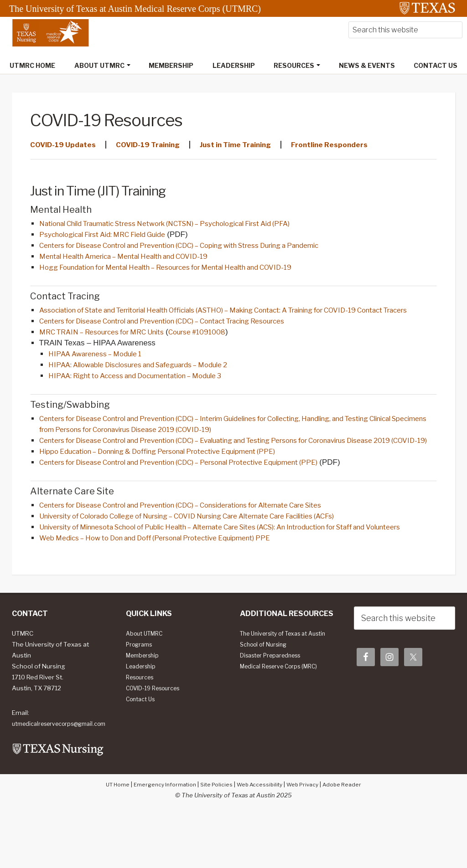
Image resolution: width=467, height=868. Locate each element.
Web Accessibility (261, 839)
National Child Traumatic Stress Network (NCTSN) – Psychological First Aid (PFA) (187, 225)
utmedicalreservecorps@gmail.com (59, 773)
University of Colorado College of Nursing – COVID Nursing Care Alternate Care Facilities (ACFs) (212, 548)
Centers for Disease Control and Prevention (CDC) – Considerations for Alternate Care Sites (206, 536)
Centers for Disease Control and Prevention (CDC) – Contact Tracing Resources (184, 336)
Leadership (143, 710)
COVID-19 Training (159, 145)
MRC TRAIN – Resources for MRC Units (112, 348)
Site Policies (215, 839)
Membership (145, 699)
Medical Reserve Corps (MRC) (283, 721)
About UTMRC (146, 678)
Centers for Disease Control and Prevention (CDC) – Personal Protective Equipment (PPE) (203, 493)
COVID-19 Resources (157, 732)
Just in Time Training (257, 145)
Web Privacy (308, 839)
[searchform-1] (405, 31)
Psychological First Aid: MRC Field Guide (112, 236)
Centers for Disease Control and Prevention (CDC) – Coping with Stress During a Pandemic (205, 247)
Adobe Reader (351, 839)
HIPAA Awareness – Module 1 (101, 370)
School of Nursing (267, 699)
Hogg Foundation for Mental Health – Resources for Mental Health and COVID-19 (187, 270)
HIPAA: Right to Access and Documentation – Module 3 (149, 393)
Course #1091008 (221, 348)
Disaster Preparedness (275, 710)
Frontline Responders (361, 145)
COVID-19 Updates (66, 145)
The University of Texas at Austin (278, 683)
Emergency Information (160, 839)
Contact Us (142, 743)
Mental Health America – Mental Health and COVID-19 (138, 259)
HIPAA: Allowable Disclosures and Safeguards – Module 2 (152, 381)
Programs (141, 688)
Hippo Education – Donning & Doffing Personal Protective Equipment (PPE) (177, 482)
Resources (142, 721)
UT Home (109, 839)
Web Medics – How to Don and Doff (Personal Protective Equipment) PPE (174, 582)
